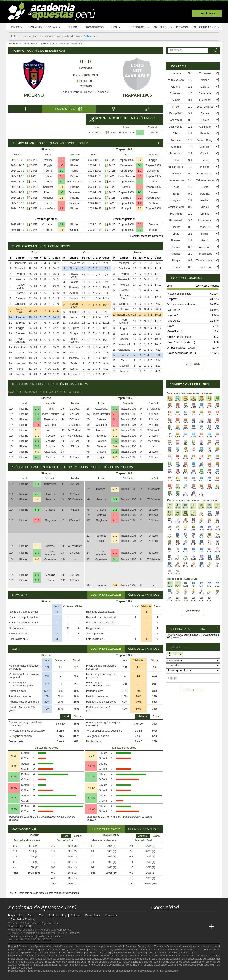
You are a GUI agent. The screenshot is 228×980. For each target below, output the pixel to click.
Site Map (13, 927)
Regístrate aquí (50, 923)
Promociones (186, 27)
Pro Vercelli (176, 220)
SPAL (176, 133)
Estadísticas (139, 27)
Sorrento (48, 187)
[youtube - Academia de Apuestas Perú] (163, 917)
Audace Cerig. (48, 209)
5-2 (37, 446)
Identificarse (207, 13)
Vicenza (176, 254)
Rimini (205, 234)
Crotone (153, 225)
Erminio (205, 214)
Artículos (163, 27)
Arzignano (205, 127)
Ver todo (193, 364)
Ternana (176, 267)
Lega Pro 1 (85, 81)
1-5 (115, 441)
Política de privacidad (50, 936)
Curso (72, 27)
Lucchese (205, 100)
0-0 (140, 160)
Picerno (34, 95)
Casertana (48, 225)
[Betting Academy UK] (203, 927)
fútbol (121, 947)
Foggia (48, 165)
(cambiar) (176, 637)
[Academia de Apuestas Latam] (195, 927)
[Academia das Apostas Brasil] (171, 927)
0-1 (61, 225)
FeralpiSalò (176, 113)
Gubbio (176, 100)
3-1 (190, 100)
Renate (205, 113)
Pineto (176, 107)
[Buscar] (215, 50)
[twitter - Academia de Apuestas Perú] (155, 917)
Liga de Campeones (155, 953)
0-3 (140, 133)
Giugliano (75, 203)
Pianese (176, 240)
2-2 (140, 209)
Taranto (153, 230)
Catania (75, 230)
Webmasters (64, 930)
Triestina (176, 73)
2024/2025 (86, 86)
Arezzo (176, 247)
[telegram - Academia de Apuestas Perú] (179, 917)
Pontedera (205, 267)
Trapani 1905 (137, 95)
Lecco (176, 187)
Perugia (205, 133)
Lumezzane (205, 220)
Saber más (91, 36)
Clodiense (205, 73)
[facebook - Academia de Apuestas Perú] (171, 917)
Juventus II (20, 358)
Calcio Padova (176, 180)
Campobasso (205, 174)
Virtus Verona (176, 80)
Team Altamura (75, 182)
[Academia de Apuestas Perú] (155, 927)
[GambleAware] (19, 976)
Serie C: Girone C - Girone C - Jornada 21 (85, 92)
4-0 (140, 182)
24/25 (112, 133)
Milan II (205, 207)
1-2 (140, 171)
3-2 (190, 154)
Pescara (205, 167)
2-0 (61, 171)
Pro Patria (176, 214)
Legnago (176, 174)
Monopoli (48, 198)
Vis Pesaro (205, 247)
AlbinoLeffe (176, 127)
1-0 (61, 160)
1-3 (61, 203)
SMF (28, 927)
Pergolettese (205, 254)
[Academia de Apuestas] (187, 927)
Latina (48, 176)
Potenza (20, 279)
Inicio (17, 27)
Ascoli (205, 240)
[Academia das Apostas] (163, 927)
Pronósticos (94, 27)
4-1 (37, 457)
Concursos (210, 27)
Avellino (48, 160)
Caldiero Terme (205, 180)
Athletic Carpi (176, 207)
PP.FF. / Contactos (69, 933)
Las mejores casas (45, 27)
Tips (116, 27)
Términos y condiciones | (23, 936)
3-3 (190, 220)
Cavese (153, 192)
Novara (205, 120)
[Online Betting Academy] (179, 927)
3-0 (140, 230)
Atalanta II (176, 120)
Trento (205, 187)
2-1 (61, 209)
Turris (75, 171)
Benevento (75, 192)
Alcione (205, 80)
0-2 (190, 261)
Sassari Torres (176, 167)
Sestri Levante (205, 107)
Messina (20, 363)
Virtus (176, 234)
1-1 (61, 187)
